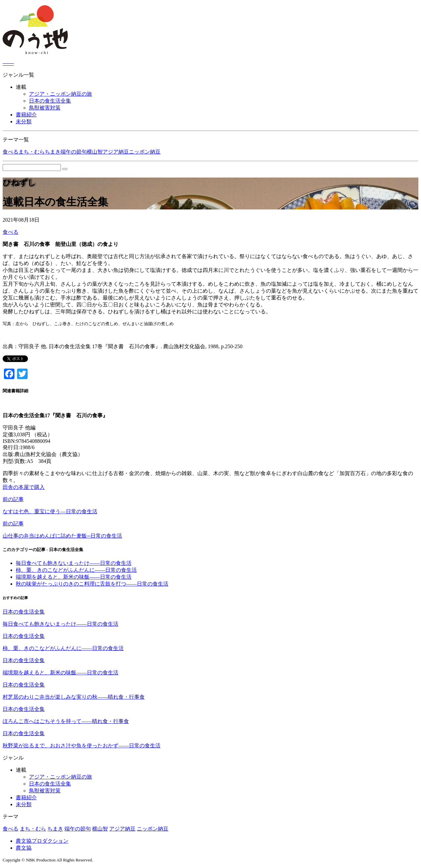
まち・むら (32, 152)
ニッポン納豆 (145, 152)
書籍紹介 (26, 115)
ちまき (53, 152)
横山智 (95, 152)
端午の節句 (74, 152)
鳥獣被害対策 (45, 108)
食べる (11, 152)
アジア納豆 (116, 152)
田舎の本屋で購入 (24, 487)
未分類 (24, 121)
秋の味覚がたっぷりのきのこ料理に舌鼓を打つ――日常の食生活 (92, 584)
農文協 (24, 848)
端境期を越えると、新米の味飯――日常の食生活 (74, 577)
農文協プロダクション (42, 841)
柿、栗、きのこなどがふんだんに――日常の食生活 (76, 570)
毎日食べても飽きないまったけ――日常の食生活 (74, 563)
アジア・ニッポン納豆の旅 (61, 94)
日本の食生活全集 (50, 101)
